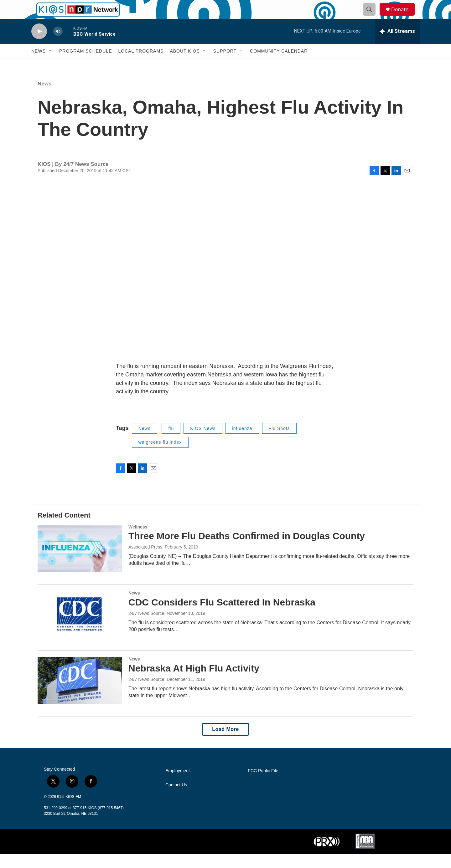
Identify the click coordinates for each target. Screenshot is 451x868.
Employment (178, 785)
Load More (225, 743)
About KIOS (185, 65)
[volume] (58, 46)
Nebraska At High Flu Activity (194, 682)
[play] (39, 46)
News (39, 65)
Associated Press (145, 561)
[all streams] (397, 45)
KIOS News (203, 442)
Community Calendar (279, 65)
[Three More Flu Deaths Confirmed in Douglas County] (80, 562)
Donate (404, 16)
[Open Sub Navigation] (50, 65)
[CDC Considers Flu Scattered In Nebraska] (80, 628)
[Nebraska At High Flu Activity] (80, 694)
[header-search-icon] (372, 17)
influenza (242, 442)
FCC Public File (263, 785)
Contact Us (176, 799)
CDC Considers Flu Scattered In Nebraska (222, 616)
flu (171, 442)
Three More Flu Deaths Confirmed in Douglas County (247, 550)
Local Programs (141, 65)
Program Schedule (86, 65)
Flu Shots (279, 442)
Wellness (138, 541)
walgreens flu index (160, 456)
